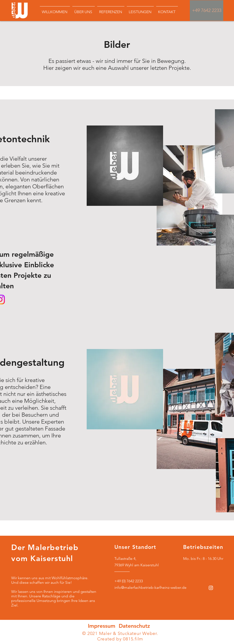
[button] (111, 10)
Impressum (102, 626)
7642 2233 (211, 10)
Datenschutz (134, 626)
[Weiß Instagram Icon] (211, 588)
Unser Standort (135, 547)
